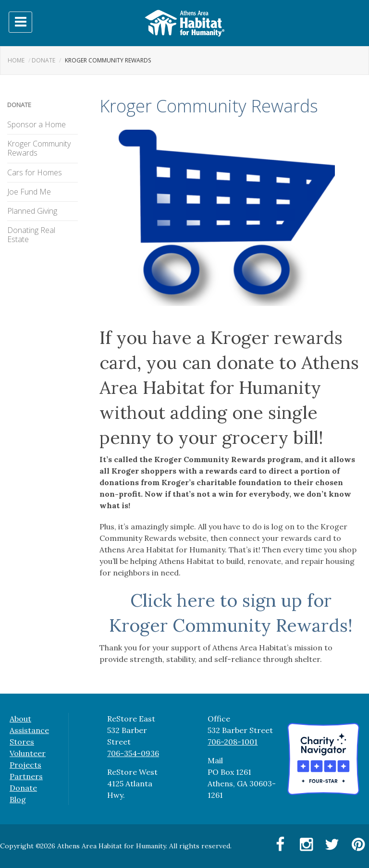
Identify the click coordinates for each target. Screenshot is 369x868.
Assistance (29, 730)
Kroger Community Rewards (39, 148)
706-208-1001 (233, 742)
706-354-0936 (133, 753)
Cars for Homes (35, 173)
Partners (26, 776)
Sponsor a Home (37, 125)
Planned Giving (32, 211)
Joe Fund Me (29, 192)
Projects (25, 765)
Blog (18, 799)
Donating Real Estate (31, 235)
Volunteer (28, 753)
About (20, 719)
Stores (22, 742)
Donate (43, 60)
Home (16, 60)
